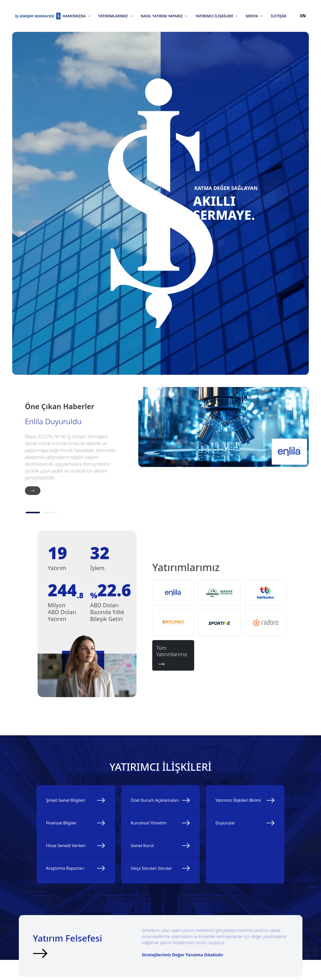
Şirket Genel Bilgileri (71, 804)
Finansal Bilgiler (66, 831)
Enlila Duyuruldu (53, 421)
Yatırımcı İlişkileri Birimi (237, 807)
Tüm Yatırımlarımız (173, 655)
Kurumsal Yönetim (154, 838)
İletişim (279, 16)
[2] (51, 513)
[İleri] (33, 491)
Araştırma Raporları (70, 886)
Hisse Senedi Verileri (71, 859)
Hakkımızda (77, 16)
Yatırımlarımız (116, 16)
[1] (33, 513)
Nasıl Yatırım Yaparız (164, 16)
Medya (255, 16)
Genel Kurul (147, 866)
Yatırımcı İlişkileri (217, 16)
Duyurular (229, 838)
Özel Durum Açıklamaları (147, 807)
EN (303, 16)
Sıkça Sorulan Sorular (157, 893)
